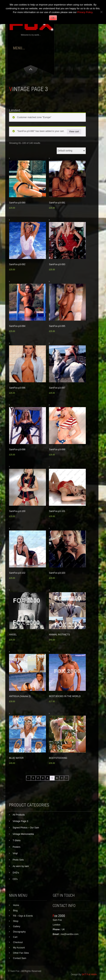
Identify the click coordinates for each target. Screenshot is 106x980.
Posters (17, 847)
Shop (16, 921)
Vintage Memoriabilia (23, 834)
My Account (19, 948)
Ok (53, 18)
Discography (19, 932)
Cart (15, 937)
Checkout (18, 942)
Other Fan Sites (21, 953)
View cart (74, 132)
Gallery (17, 926)
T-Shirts (17, 841)
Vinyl (15, 853)
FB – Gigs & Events (23, 916)
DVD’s (16, 873)
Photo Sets (18, 860)
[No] (101, 12)
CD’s (15, 879)
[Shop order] (71, 151)
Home (16, 905)
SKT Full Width (89, 975)
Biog (15, 911)
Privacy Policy (85, 12)
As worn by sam (21, 866)
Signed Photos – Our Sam (26, 828)
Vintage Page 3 (20, 821)
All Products (19, 815)
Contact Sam (20, 958)
